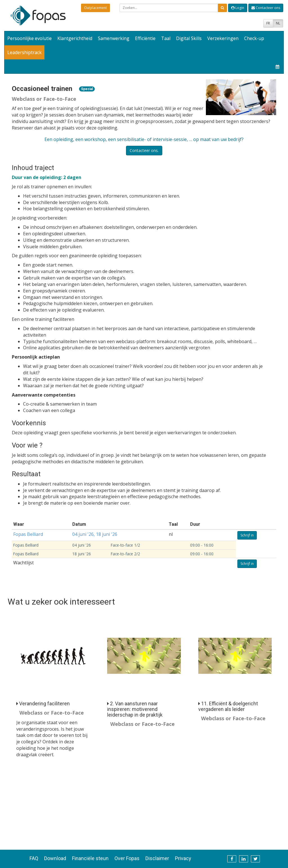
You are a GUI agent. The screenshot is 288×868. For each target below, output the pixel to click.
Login (238, 8)
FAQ (34, 858)
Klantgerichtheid (75, 38)
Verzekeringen (223, 38)
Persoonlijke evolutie (30, 38)
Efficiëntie (145, 38)
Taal (166, 38)
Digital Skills (189, 38)
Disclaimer (157, 858)
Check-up (254, 38)
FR (268, 23)
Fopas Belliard (28, 534)
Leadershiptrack (24, 52)
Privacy (183, 858)
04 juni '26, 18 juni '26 (95, 534)
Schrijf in (247, 535)
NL (278, 23)
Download (55, 858)
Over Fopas (127, 858)
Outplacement (95, 8)
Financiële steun (90, 858)
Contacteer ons (266, 8)
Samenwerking (114, 38)
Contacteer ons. (144, 150)
